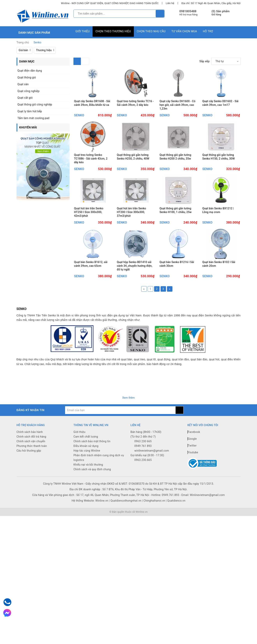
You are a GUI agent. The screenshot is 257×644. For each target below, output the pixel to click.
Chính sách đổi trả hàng (31, 488)
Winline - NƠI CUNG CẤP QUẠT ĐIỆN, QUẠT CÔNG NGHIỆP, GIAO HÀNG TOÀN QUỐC (110, 3)
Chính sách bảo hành (30, 483)
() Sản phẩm (221, 13)
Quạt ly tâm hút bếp (30, 111)
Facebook (194, 483)
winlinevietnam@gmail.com (152, 502)
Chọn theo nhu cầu (151, 31)
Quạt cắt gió (25, 98)
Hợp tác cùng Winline (87, 502)
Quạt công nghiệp (29, 91)
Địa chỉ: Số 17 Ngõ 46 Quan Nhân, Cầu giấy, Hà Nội (211, 3)
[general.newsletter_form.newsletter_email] (120, 462)
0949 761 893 (143, 497)
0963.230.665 (143, 512)
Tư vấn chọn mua (184, 31)
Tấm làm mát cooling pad (34, 118)
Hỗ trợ (208, 31)
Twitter (192, 497)
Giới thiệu (83, 31)
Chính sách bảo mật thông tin (92, 493)
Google (192, 490)
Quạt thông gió (27, 77)
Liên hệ (170, 3)
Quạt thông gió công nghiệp (35, 104)
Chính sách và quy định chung (92, 521)
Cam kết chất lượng (86, 488)
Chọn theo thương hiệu (113, 31)
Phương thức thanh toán (32, 497)
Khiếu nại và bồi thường (88, 516)
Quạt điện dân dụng (30, 71)
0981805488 (188, 11)
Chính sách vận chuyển (31, 493)
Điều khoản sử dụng (86, 497)
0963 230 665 (143, 493)
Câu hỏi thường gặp (29, 502)
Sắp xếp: (205, 61)
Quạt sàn (23, 84)
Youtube (193, 504)
